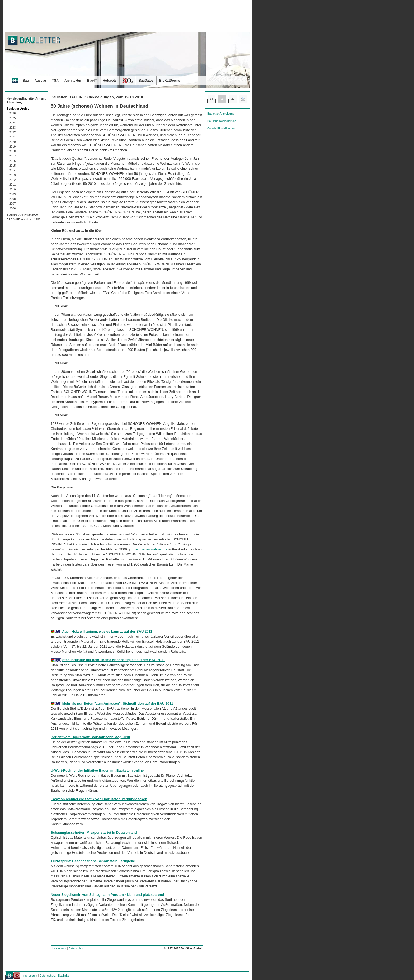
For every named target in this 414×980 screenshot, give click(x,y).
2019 (12, 147)
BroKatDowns (170, 81)
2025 (12, 118)
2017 (12, 156)
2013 (12, 175)
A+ (211, 99)
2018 (12, 151)
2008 (12, 199)
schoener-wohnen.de (151, 549)
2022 (12, 132)
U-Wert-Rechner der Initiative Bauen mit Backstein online (97, 771)
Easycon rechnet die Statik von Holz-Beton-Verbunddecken (99, 799)
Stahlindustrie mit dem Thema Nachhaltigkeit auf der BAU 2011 (114, 660)
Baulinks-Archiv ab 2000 (22, 215)
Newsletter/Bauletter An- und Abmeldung (27, 100)
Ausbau (40, 81)
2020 (12, 142)
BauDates (146, 81)
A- (233, 99)
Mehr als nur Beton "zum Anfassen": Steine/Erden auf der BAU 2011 (118, 703)
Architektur (73, 81)
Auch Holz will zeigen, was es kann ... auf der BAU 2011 (107, 631)
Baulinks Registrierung (222, 121)
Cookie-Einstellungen (221, 128)
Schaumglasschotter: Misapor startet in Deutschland (94, 833)
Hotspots (110, 81)
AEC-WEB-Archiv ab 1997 (23, 219)
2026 (12, 113)
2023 (12, 128)
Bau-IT (92, 81)
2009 (12, 194)
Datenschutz (76, 948)
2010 (12, 189)
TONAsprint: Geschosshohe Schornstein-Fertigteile (93, 861)
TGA (55, 81)
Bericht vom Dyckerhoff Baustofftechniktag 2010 (90, 737)
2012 (12, 180)
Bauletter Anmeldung (221, 114)
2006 (12, 208)
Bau (26, 81)
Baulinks (64, 976)
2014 (12, 170)
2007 (12, 204)
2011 (12, 185)
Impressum (59, 948)
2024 (12, 123)
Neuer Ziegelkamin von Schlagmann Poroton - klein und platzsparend (107, 895)
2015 (12, 166)
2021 (12, 137)
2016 (12, 161)
